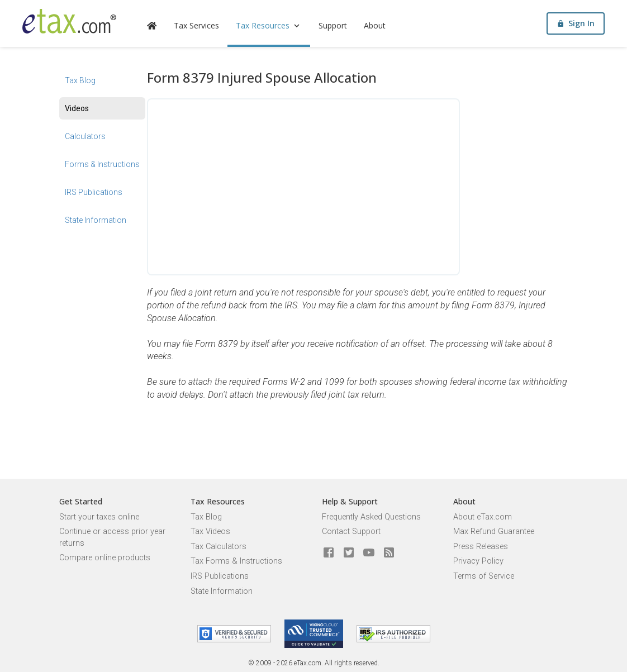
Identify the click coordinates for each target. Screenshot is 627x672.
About (375, 25)
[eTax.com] (69, 21)
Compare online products (105, 558)
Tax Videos (210, 532)
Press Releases (481, 547)
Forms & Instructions (102, 164)
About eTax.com (483, 517)
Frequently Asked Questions (371, 517)
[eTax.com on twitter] (349, 553)
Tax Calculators (218, 547)
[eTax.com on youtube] (369, 553)
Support (333, 25)
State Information (96, 220)
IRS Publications (94, 192)
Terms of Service (484, 576)
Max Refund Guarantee (494, 532)
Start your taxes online (99, 517)
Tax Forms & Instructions (236, 561)
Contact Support (351, 532)
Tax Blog (80, 80)
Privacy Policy (478, 561)
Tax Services (196, 25)
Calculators (85, 136)
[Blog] (389, 553)
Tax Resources (269, 25)
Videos (77, 108)
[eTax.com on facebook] (329, 553)
